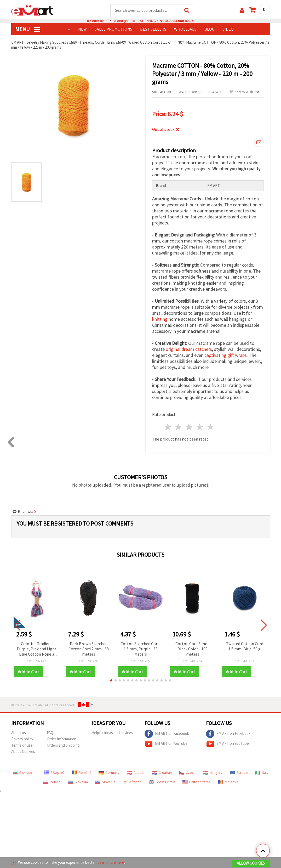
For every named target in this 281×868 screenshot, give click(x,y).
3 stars (189, 427)
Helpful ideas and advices (112, 733)
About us (19, 733)
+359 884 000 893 (177, 21)
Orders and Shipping (63, 745)
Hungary (213, 773)
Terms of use (22, 745)
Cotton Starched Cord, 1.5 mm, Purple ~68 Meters (141, 649)
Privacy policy (22, 739)
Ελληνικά (54, 773)
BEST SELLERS (153, 29)
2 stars (179, 427)
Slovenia (105, 782)
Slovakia (78, 782)
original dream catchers (189, 349)
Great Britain (162, 782)
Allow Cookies (251, 863)
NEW (82, 29)
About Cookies (23, 751)
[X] (13, 862)
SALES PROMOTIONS (113, 29)
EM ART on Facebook (167, 734)
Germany (109, 773)
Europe (239, 773)
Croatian (162, 773)
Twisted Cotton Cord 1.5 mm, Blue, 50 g (245, 646)
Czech (187, 773)
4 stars (200, 427)
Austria (136, 773)
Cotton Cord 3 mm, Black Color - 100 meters (193, 649)
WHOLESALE (185, 29)
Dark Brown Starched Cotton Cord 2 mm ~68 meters (89, 649)
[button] (111, 680)
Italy (262, 773)
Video (228, 29)
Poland (52, 782)
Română (82, 773)
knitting (160, 319)
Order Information (62, 739)
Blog (210, 29)
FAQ (50, 733)
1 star (168, 427)
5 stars (211, 427)
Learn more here (111, 862)
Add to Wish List (244, 92)
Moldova (228, 782)
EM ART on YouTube (166, 744)
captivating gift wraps (226, 355)
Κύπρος (132, 782)
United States (197, 782)
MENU (28, 29)
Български (25, 773)
